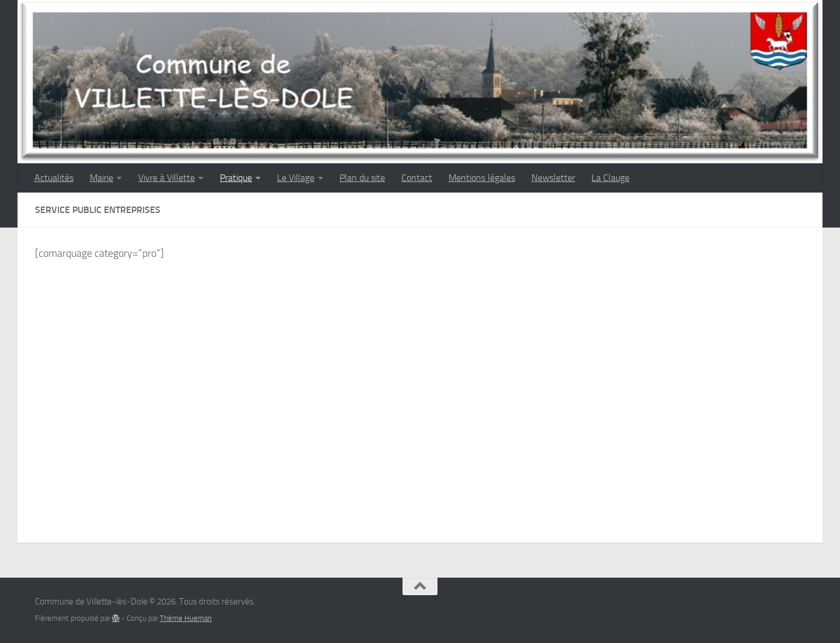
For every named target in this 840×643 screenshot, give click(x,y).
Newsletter (553, 178)
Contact (417, 178)
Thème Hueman (186, 618)
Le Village (296, 178)
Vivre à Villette (167, 178)
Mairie (101, 178)
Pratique (236, 178)
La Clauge (610, 178)
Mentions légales (482, 178)
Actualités (54, 178)
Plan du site (362, 178)
